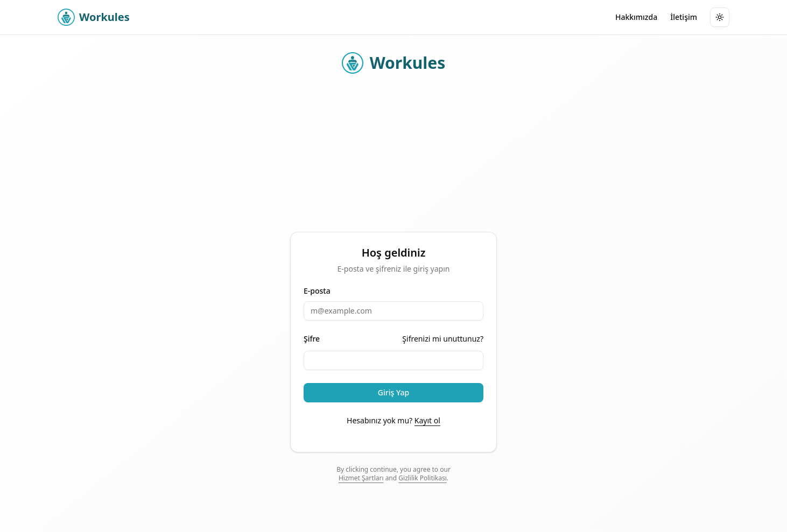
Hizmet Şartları (361, 478)
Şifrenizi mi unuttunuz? (443, 339)
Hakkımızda (636, 17)
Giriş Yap (394, 392)
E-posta (317, 291)
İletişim (684, 17)
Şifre (312, 339)
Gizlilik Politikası (423, 478)
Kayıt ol (427, 420)
